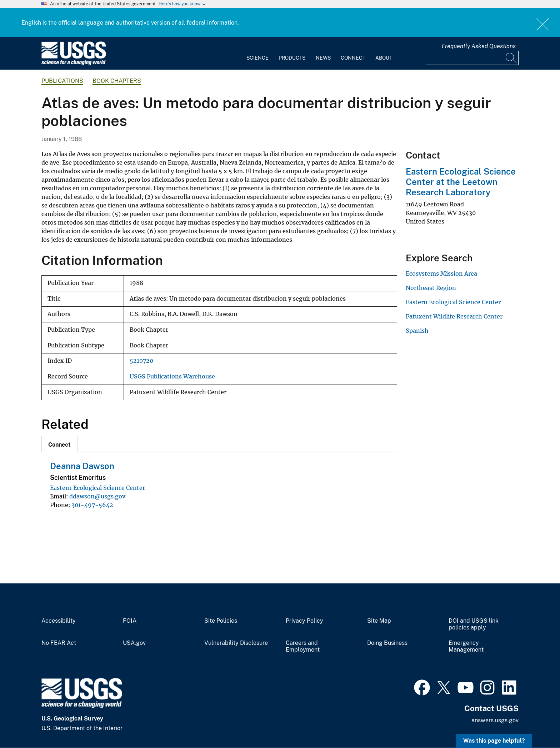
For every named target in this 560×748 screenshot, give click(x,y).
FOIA (130, 621)
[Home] (74, 64)
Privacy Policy (304, 621)
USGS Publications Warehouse (172, 376)
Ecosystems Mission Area (441, 273)
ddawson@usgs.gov (97, 496)
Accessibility (59, 621)
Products (292, 58)
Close (543, 24)
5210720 (141, 361)
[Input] (472, 58)
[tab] (59, 444)
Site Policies (221, 621)
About (384, 58)
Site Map (379, 621)
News (323, 58)
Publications (62, 81)
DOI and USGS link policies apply (474, 624)
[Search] (511, 58)
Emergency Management (466, 646)
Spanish (417, 331)
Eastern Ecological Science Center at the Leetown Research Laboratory (461, 182)
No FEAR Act (59, 643)
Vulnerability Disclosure (236, 643)
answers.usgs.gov (495, 720)
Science (257, 58)
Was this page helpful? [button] (494, 741)
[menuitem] (257, 54)
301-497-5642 (92, 505)
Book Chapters (117, 81)
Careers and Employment (303, 646)
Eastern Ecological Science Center (97, 488)
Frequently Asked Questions (479, 46)
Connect (353, 58)
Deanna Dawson (82, 466)
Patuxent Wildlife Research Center (454, 316)
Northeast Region (431, 288)
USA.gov (134, 643)
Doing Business (387, 643)
